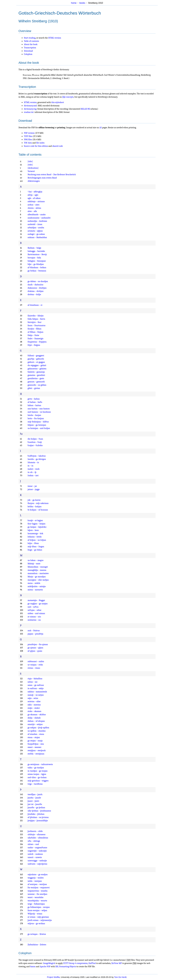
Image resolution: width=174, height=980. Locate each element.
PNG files (28, 140)
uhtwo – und (33, 844)
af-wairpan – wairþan (37, 884)
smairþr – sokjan (35, 724)
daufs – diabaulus (35, 285)
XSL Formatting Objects (66, 967)
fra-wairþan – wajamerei (39, 888)
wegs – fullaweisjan (36, 904)
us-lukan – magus (35, 560)
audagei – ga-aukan (36, 234)
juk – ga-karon (34, 500)
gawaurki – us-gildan (37, 385)
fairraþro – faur (35, 322)
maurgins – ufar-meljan (38, 580)
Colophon (28, 54)
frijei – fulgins (34, 345)
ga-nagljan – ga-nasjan (38, 604)
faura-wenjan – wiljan (37, 910)
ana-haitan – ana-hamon (39, 409)
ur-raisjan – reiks (35, 665)
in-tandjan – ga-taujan (38, 771)
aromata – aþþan (35, 231)
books (82, 3)
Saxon (33, 967)
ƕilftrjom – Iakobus (37, 456)
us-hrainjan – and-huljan (39, 428)
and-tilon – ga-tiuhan (37, 777)
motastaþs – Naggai (36, 600)
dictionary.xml (30, 106)
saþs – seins (33, 698)
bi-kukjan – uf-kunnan (38, 510)
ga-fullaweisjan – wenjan (39, 907)
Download (28, 51)
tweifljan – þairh (35, 794)
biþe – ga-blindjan (36, 264)
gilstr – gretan (34, 388)
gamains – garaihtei (36, 375)
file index (40, 143)
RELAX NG (85, 109)
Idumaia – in (33, 462)
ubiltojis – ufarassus (36, 834)
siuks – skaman (34, 711)
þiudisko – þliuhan (36, 814)
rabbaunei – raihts (36, 661)
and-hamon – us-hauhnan (39, 412)
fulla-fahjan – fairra (36, 319)
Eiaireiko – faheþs (36, 316)
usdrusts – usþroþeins (37, 864)
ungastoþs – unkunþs (37, 851)
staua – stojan (34, 737)
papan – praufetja (35, 634)
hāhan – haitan (34, 405)
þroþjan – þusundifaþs (38, 821)
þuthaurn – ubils (35, 831)
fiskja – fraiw (33, 335)
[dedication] (33, 168)
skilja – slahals (34, 718)
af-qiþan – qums (35, 651)
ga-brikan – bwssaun (37, 271)
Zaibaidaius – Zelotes (37, 945)
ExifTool (92, 963)
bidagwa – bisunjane (37, 261)
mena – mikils (34, 583)
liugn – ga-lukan (35, 550)
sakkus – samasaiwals (37, 692)
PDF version (29, 133)
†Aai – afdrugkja (35, 192)
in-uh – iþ (32, 472)
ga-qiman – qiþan (35, 648)
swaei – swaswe (34, 747)
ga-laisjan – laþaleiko (37, 527)
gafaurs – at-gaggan (36, 362)
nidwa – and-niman (36, 613)
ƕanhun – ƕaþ (35, 442)
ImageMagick (49, 963)
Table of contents (31, 41)
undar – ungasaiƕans (37, 848)
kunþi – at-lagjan (35, 520)
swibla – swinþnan (36, 754)
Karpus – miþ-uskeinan (38, 503)
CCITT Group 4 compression (75, 963)
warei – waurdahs (35, 897)
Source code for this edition (36, 146)
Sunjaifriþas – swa (36, 744)
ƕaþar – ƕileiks (35, 445)
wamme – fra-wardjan (37, 894)
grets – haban (34, 399)
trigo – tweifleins (35, 784)
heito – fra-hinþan (36, 418)
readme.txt (29, 112)
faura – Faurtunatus (36, 325)
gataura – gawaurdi (36, 382)
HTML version (55, 38)
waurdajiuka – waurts (37, 901)
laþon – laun (33, 530)
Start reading (30, 38)
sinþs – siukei (34, 708)
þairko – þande (34, 798)
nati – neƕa (33, 607)
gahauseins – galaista (37, 369)
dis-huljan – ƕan (35, 439)
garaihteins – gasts (36, 378)
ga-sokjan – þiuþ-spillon (38, 728)
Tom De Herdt (120, 977)
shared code (58, 146)
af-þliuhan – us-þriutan (38, 817)
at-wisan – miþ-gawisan (38, 917)
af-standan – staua (36, 734)
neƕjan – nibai (34, 610)
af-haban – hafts (35, 402)
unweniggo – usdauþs (37, 861)
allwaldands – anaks (37, 215)
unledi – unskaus (35, 854)
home (74, 3)
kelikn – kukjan (35, 507)
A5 (101, 128)
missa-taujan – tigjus (37, 774)
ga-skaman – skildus (37, 715)
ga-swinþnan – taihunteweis (40, 764)
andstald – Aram (35, 224)
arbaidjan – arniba (36, 228)
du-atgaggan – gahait (37, 365)
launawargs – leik (35, 533)
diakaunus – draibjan (37, 288)
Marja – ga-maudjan (37, 577)
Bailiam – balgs (34, 248)
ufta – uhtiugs (34, 841)
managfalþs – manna (37, 570)
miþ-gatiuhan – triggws (38, 781)
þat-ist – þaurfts (35, 804)
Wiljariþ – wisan (35, 914)
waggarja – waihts (36, 878)
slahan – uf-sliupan (36, 721)
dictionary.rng (30, 109)
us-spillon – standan (37, 731)
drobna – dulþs (34, 294)
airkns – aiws (33, 205)
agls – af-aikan (34, 198)
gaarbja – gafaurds (36, 359)
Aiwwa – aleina (34, 208)
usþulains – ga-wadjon (38, 874)
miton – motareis (35, 590)
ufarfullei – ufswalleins (38, 838)
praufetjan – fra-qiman (38, 644)
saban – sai (32, 682)
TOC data (28, 143)
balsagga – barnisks (36, 251)
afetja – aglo (33, 195)
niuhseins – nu (34, 620)
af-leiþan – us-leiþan (37, 540)
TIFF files (28, 136)
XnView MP (117, 963)
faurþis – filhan (34, 329)
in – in (30, 466)
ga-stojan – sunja (35, 741)
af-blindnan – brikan (37, 267)
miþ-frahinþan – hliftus (38, 422)
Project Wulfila (53, 977)
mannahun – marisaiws (38, 573)
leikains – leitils (35, 537)
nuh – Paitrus (34, 631)
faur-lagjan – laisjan (36, 524)
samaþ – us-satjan (36, 695)
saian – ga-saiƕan (36, 685)
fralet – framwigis (35, 339)
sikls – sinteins (34, 705)
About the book (31, 44)
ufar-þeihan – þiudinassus (39, 811)
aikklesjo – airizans (36, 201)
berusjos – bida (34, 258)
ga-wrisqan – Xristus (37, 934)
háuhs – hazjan (34, 415)
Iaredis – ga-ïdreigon (37, 459)
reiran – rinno (34, 668)
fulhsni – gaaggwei (36, 356)
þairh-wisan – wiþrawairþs (40, 920)
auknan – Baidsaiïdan (37, 237)
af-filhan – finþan (35, 332)
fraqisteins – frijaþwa (37, 342)
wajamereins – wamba (38, 891)
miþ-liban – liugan (36, 547)
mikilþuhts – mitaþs (37, 586)
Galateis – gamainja (36, 372)
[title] (30, 161)
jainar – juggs (34, 489)
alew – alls (32, 211)
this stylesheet (58, 102)
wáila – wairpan (35, 881)
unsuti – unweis (35, 857)
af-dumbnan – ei (35, 305)
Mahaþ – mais (34, 564)
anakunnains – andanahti (39, 218)
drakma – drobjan (36, 291)
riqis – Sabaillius (35, 679)
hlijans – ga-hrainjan (37, 425)
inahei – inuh (34, 469)
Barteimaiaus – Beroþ (37, 254)
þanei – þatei (33, 801)
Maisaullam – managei (38, 567)
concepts (68, 97)
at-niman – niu (34, 617)
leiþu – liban (33, 543)
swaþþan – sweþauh (37, 750)
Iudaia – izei (33, 476)
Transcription (30, 48)
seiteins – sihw (34, 701)
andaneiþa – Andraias (37, 221)
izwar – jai (32, 486)
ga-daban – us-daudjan (38, 281)
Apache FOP (45, 967)
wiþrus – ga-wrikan (36, 924)
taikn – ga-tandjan (36, 768)
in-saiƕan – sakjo (36, 688)
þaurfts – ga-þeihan (36, 808)
